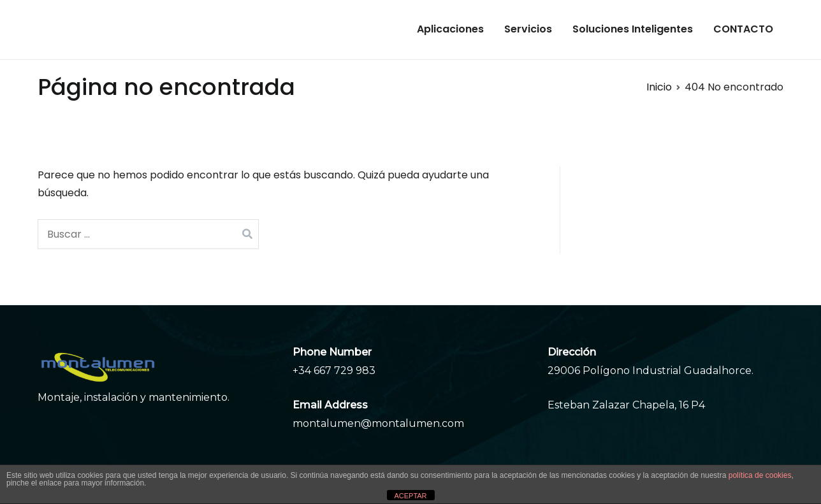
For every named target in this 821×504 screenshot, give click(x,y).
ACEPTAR (410, 496)
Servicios (528, 29)
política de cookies (760, 475)
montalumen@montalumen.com (378, 423)
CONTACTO (743, 29)
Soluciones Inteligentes (633, 29)
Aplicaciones (450, 29)
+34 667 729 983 (334, 371)
